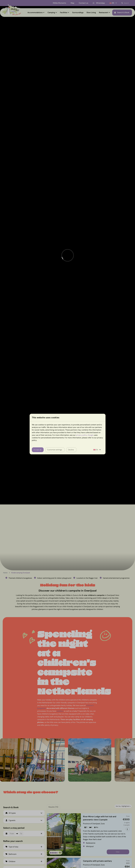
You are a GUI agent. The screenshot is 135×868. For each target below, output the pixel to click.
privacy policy (82, 435)
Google (91, 435)
